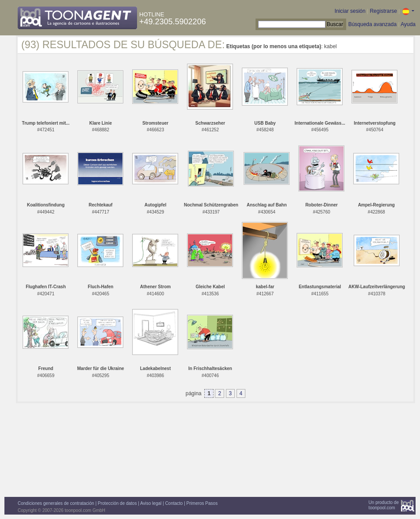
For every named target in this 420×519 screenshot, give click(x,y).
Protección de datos (117, 503)
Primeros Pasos (202, 503)
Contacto (174, 503)
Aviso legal (151, 503)
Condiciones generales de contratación (56, 503)
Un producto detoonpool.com (384, 505)
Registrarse (383, 11)
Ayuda (408, 24)
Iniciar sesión (350, 11)
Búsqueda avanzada (372, 24)
